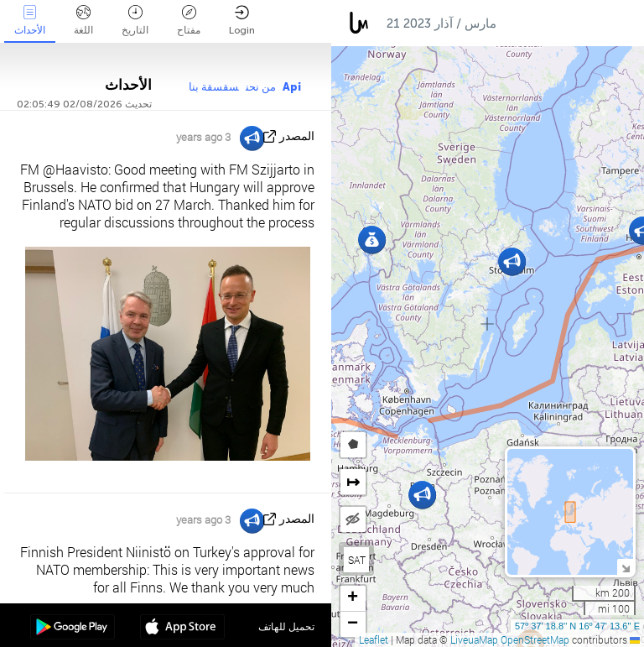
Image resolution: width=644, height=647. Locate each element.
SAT (357, 560)
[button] (422, 495)
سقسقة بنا (214, 87)
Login (242, 21)
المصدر (297, 136)
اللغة (83, 21)
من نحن (261, 87)
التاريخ (135, 21)
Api (292, 87)
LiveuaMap (474, 639)
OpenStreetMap (535, 639)
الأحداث (30, 21)
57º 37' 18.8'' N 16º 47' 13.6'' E (577, 626)
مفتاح (189, 21)
